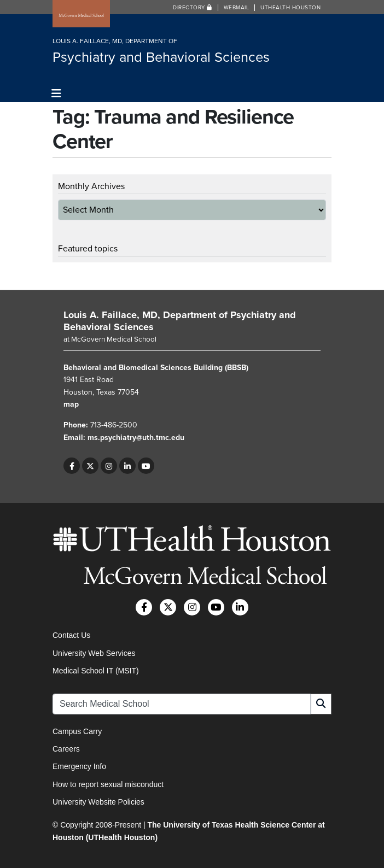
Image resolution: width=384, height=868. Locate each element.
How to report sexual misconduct (108, 784)
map (71, 404)
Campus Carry (77, 731)
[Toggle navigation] (57, 94)
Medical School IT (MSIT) (96, 671)
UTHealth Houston (290, 8)
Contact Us (71, 635)
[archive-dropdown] (192, 210)
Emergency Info (79, 766)
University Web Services (94, 653)
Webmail (237, 8)
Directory (193, 8)
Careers (66, 749)
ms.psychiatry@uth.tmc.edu (136, 438)
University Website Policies (98, 802)
